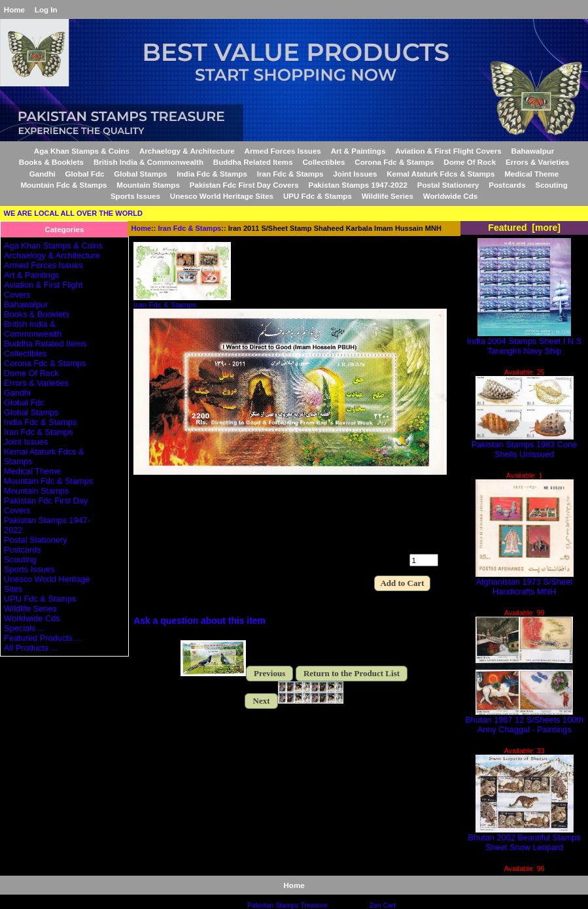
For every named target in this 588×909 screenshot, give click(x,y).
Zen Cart (383, 905)
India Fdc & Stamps (212, 174)
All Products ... (31, 648)
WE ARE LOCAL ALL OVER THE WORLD (73, 213)
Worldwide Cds (451, 196)
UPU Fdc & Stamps (318, 196)
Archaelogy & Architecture (187, 151)
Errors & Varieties (537, 162)
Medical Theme (531, 174)
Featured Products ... (43, 638)
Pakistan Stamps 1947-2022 (357, 185)
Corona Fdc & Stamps (394, 162)
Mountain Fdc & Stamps (63, 185)
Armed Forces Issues (283, 151)
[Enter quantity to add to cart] (424, 560)
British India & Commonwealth (148, 162)
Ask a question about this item (199, 621)
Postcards (507, 185)
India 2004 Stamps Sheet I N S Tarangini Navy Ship (524, 342)
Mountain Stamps (148, 185)
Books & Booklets (51, 162)
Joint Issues (355, 174)
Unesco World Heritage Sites (222, 196)
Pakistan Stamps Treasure (287, 905)
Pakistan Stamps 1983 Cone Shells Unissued (525, 445)
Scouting (551, 185)
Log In (46, 9)
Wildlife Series (388, 196)
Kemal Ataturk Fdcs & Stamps (441, 174)
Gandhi (43, 174)
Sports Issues (135, 196)
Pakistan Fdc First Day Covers (244, 185)
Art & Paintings (358, 151)
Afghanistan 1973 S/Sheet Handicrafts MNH (525, 583)
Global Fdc (85, 174)
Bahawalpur (533, 151)
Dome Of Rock (470, 162)
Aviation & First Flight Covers (448, 151)
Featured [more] (524, 228)
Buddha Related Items (253, 162)
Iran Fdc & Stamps (190, 228)
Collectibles (323, 162)
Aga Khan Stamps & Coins (82, 151)
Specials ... (24, 628)
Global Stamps (140, 174)
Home (14, 9)
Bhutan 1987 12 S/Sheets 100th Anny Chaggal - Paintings (524, 721)
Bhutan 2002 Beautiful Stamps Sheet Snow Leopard (525, 838)
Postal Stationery (448, 185)
